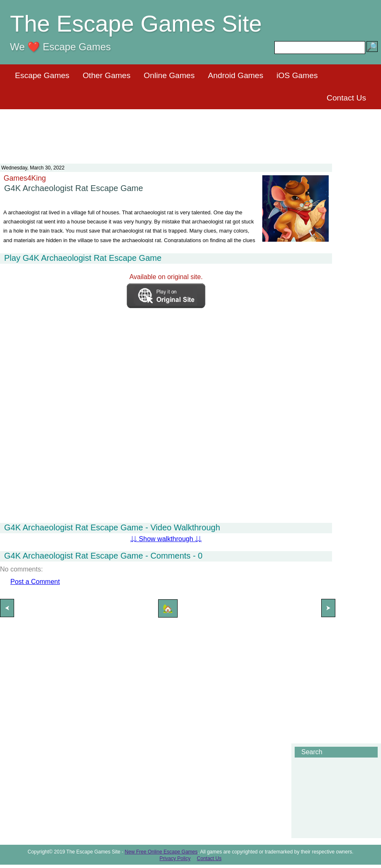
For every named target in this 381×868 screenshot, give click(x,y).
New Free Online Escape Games (161, 852)
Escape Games (42, 75)
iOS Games (297, 75)
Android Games (236, 75)
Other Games (106, 75)
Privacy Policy (175, 858)
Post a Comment (35, 582)
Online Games (169, 75)
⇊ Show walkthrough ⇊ (166, 539)
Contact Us (346, 98)
